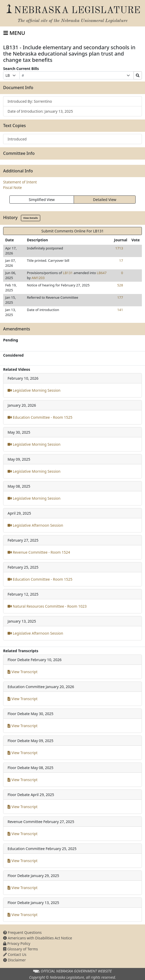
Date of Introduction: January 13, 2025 (40, 111)
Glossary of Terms (21, 949)
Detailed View (105, 200)
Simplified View (42, 200)
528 (120, 285)
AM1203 (38, 278)
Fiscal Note (12, 187)
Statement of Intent (20, 182)
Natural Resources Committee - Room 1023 (47, 606)
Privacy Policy (17, 943)
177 (120, 297)
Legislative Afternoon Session (35, 525)
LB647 (102, 273)
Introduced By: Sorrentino (30, 101)
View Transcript (23, 672)
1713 (119, 248)
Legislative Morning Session (34, 390)
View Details (31, 218)
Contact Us (15, 954)
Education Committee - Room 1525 (40, 417)
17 (121, 260)
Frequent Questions (22, 932)
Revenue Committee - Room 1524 (39, 552)
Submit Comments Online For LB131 (72, 231)
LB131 (68, 273)
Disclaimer (14, 960)
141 (120, 310)
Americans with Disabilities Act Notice (38, 938)
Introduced (17, 139)
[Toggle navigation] (14, 33)
